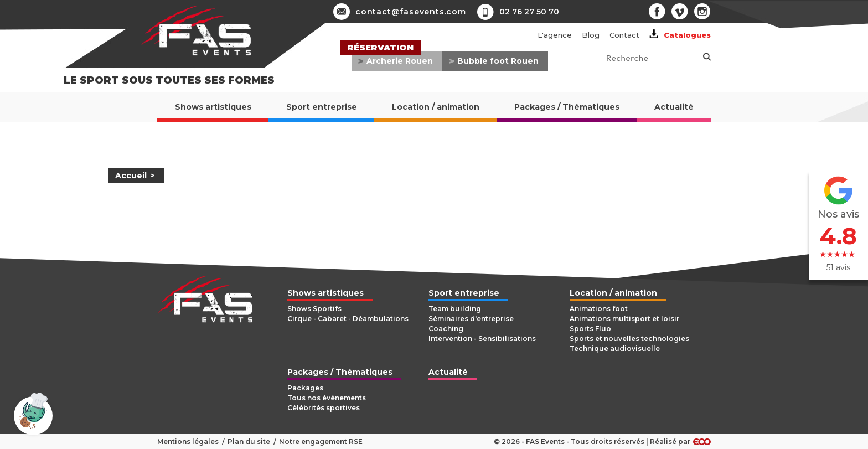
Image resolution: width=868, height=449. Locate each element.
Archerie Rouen (400, 61)
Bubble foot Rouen (498, 61)
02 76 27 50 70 (529, 12)
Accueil (131, 176)
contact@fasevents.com (400, 12)
